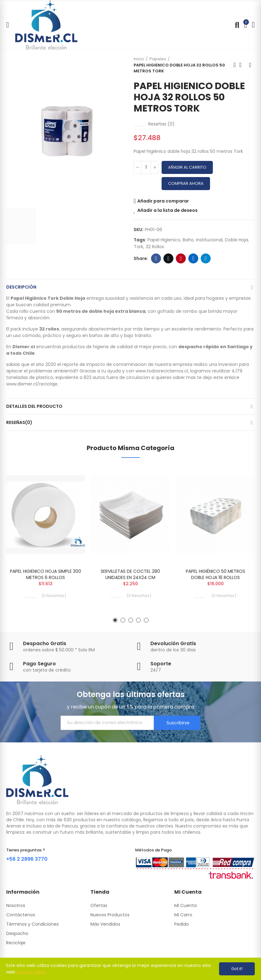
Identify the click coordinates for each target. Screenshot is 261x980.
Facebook (156, 258)
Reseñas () (161, 124)
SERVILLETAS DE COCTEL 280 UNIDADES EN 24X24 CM (130, 574)
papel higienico (164, 240)
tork (139, 247)
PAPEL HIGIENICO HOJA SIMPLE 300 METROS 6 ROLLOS (46, 574)
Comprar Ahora (186, 183)
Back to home (242, 65)
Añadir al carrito (187, 167)
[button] (115, 620)
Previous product (235, 65)
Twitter (169, 258)
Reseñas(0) (19, 422)
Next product (250, 65)
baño (188, 240)
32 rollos (155, 247)
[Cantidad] (146, 167)
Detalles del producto (34, 406)
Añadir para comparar (163, 201)
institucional (209, 240)
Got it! (237, 969)
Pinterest (181, 258)
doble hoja (236, 240)
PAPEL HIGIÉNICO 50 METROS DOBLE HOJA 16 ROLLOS (215, 574)
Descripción (21, 287)
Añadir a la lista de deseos (167, 210)
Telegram (206, 258)
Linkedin (193, 258)
